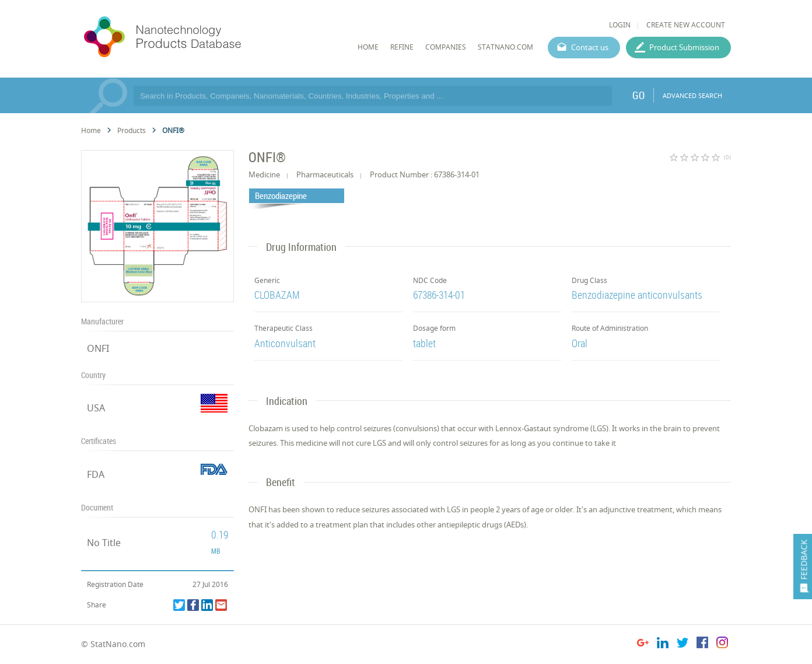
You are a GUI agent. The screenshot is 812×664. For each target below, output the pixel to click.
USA (96, 408)
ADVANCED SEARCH (692, 95)
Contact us (590, 47)
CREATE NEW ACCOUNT (686, 25)
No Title (104, 543)
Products (132, 130)
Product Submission (684, 47)
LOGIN (620, 25)
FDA (96, 474)
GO (638, 95)
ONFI (98, 348)
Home (91, 130)
